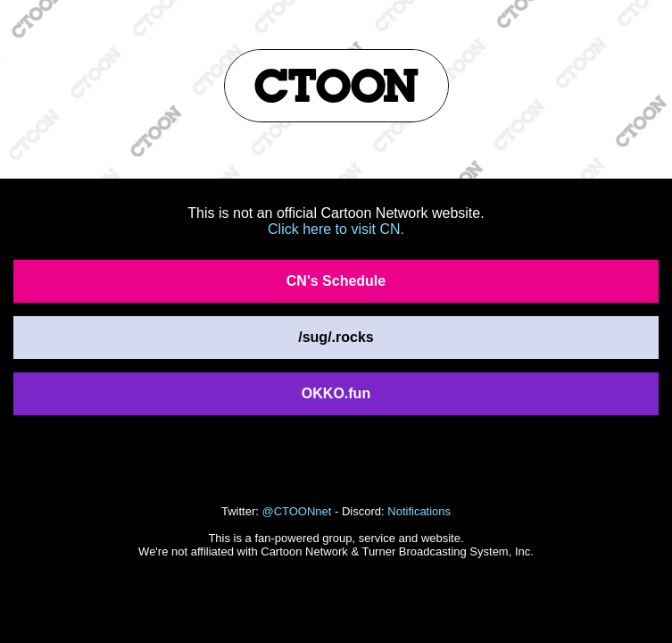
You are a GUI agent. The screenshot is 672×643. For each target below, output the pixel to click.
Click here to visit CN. (336, 229)
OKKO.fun (336, 393)
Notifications (419, 511)
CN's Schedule (336, 281)
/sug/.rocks (336, 337)
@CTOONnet (296, 511)
